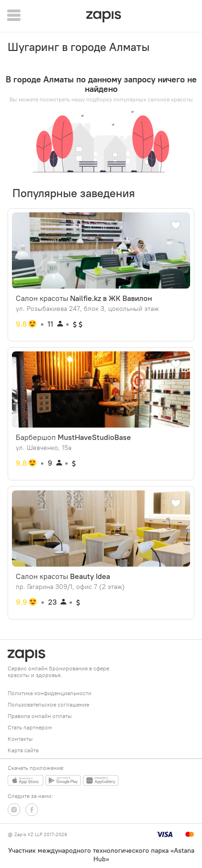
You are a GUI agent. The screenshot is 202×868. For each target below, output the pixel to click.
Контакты (20, 739)
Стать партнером (30, 727)
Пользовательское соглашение (48, 704)
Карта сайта (23, 750)
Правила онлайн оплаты (40, 716)
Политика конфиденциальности (50, 693)
